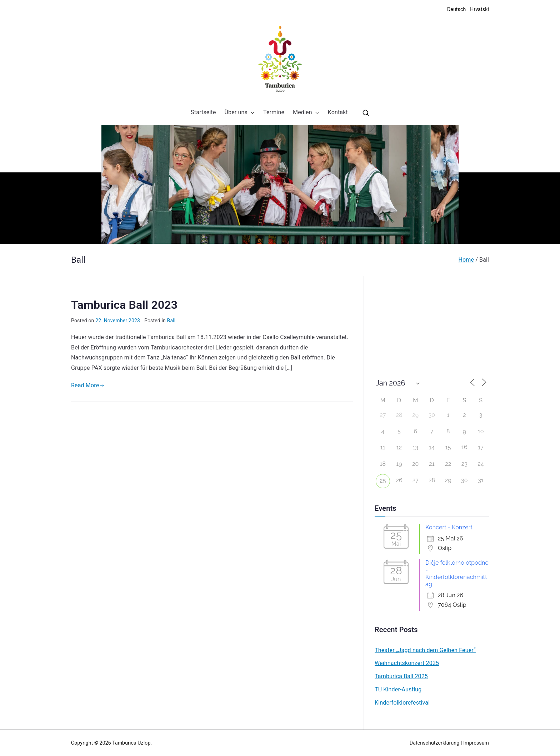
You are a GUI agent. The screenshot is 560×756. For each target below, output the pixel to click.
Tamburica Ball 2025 (401, 676)
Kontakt (338, 112)
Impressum (476, 743)
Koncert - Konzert (449, 527)
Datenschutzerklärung (434, 743)
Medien (306, 113)
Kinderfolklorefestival (402, 703)
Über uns (240, 113)
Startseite (203, 112)
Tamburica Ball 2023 (124, 305)
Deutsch (456, 9)
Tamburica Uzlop (131, 743)
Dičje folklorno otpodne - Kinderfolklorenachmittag (457, 573)
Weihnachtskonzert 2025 (407, 663)
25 (383, 481)
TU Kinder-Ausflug (398, 689)
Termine (274, 112)
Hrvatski (479, 9)
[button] (251, 113)
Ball (171, 321)
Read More (88, 385)
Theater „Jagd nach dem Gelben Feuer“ (425, 650)
